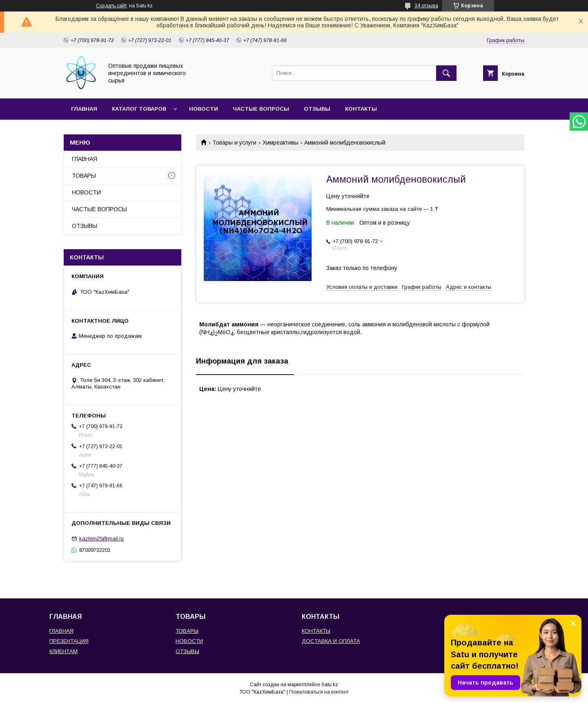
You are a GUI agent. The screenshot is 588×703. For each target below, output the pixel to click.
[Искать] (446, 73)
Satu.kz (330, 685)
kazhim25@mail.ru (101, 539)
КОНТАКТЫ (361, 109)
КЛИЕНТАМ (63, 651)
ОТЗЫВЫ (317, 109)
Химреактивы (281, 143)
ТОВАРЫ (84, 176)
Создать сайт (111, 6)
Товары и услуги (234, 143)
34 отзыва (426, 6)
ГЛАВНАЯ (84, 109)
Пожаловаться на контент (319, 692)
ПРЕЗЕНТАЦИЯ (69, 641)
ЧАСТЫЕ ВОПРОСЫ (261, 109)
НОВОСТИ (204, 109)
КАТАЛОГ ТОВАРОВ (139, 109)
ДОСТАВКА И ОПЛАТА (331, 641)
